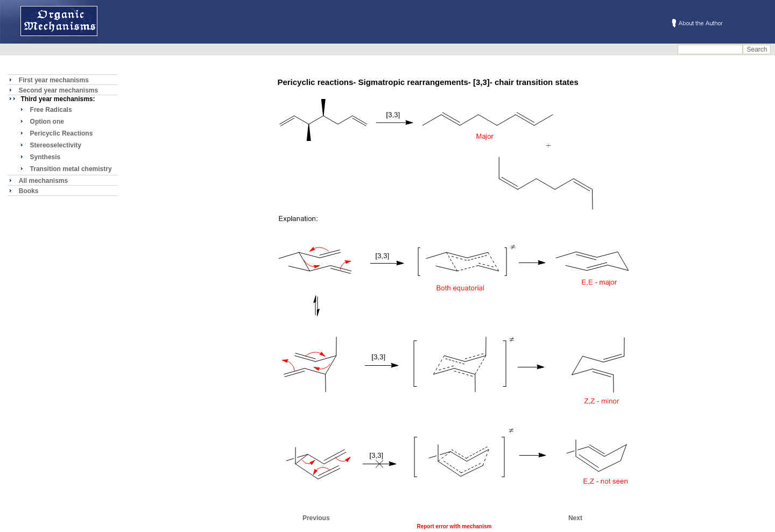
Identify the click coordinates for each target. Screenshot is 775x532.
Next (575, 518)
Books (29, 191)
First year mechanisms (54, 80)
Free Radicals (51, 110)
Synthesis (45, 157)
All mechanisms (43, 181)
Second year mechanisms (58, 90)
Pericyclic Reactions (62, 133)
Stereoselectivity (56, 145)
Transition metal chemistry (71, 169)
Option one (47, 122)
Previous (316, 518)
